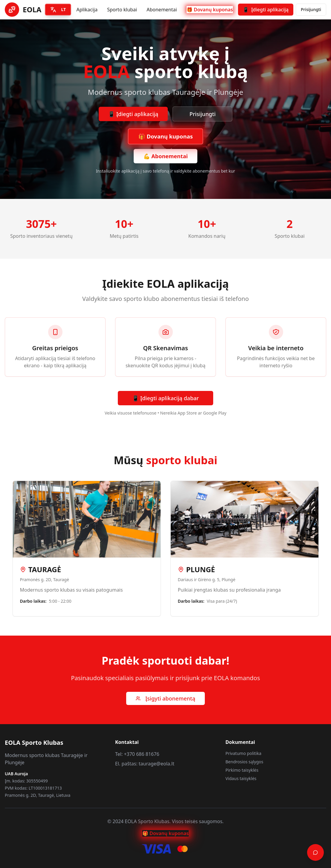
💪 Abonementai (165, 156)
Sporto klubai (122, 10)
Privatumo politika (243, 753)
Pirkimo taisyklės (242, 770)
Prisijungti (311, 9)
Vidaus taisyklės (241, 778)
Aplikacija (87, 10)
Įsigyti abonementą (165, 698)
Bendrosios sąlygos (244, 762)
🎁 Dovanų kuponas (210, 10)
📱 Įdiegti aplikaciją (133, 114)
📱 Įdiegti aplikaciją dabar (165, 398)
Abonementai (162, 10)
